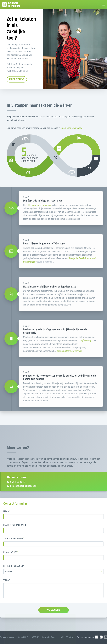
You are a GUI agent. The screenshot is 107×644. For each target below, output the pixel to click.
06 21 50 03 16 (16, 490)
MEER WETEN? (17, 79)
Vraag (7, 580)
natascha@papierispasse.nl (22, 494)
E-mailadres (11, 552)
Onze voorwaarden (85, 637)
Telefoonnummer (14, 539)
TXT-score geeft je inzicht (51, 205)
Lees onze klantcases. (72, 128)
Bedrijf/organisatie (15, 525)
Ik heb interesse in (14, 566)
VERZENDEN (54, 610)
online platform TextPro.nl (81, 351)
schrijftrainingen (97, 341)
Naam (7, 511)
